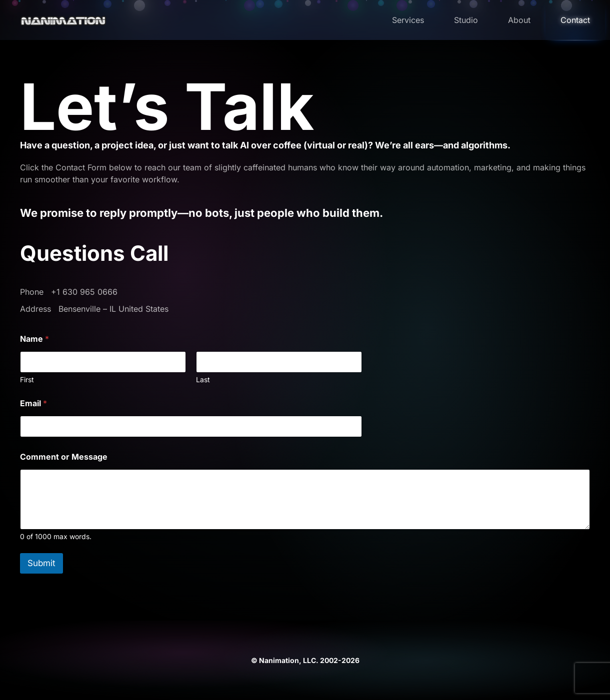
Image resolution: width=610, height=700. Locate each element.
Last (203, 379)
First (27, 379)
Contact (575, 20)
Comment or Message (64, 457)
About (519, 20)
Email (33, 403)
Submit (41, 563)
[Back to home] (66, 20)
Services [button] (408, 20)
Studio (466, 20)
